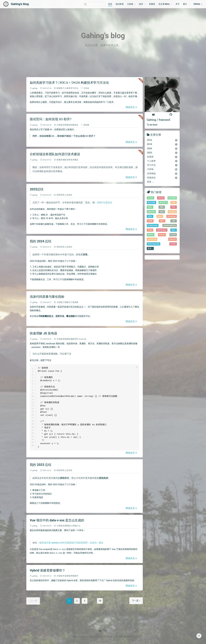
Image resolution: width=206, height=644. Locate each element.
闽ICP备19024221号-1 (125, 637)
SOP (174, 202)
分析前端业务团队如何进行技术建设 (55, 154)
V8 (174, 221)
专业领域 (67, 576)
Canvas (162, 235)
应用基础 (67, 125)
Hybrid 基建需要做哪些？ (47, 570)
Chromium (172, 216)
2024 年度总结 (105, 203)
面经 (174, 230)
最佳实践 (151, 202)
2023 (162, 153)
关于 (178, 4)
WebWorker (162, 230)
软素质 (152, 4)
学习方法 (74, 88)
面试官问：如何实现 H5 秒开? (51, 119)
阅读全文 (130, 107)
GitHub (198, 4)
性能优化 (74, 125)
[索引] (186, 4)
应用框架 (67, 526)
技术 (141, 4)
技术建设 (74, 160)
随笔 (162, 221)
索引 (185, 4)
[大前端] (131, 4)
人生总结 (68, 195)
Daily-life (151, 212)
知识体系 (120, 4)
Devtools (172, 212)
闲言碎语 (60, 195)
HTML (150, 221)
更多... (150, 248)
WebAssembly (153, 244)
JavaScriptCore (170, 225)
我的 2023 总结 (40, 465)
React (160, 216)
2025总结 (37, 189)
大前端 (130, 4)
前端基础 (67, 339)
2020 (162, 149)
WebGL (151, 235)
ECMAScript (153, 225)
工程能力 (67, 302)
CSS (162, 212)
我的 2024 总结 (40, 241)
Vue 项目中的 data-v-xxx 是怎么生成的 (57, 520)
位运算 (173, 235)
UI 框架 (74, 526)
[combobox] (94, 4)
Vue (79, 526)
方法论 (86, 88)
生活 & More (164, 4)
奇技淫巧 (163, 202)
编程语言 (74, 339)
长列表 (173, 244)
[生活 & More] (165, 4)
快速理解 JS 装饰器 (43, 333)
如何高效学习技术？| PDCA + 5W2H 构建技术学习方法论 (69, 82)
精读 (174, 207)
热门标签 (156, 192)
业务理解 (172, 198)
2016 (162, 140)
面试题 (86, 125)
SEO (162, 207)
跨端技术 (74, 576)
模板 (150, 207)
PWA (150, 230)
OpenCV (173, 239)
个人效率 (67, 88)
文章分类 (156, 135)
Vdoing (83, 637)
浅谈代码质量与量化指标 (47, 297)
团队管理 (67, 160)
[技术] (142, 4)
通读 (150, 216)
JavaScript (82, 339)
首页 (110, 4)
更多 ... (150, 182)
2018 (162, 144)
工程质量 (74, 302)
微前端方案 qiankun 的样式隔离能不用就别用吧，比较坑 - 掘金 (71, 543)
